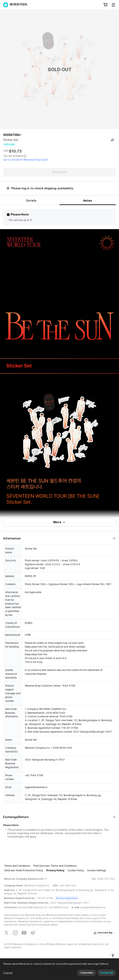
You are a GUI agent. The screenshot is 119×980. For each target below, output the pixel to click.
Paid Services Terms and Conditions (55, 866)
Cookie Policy (76, 870)
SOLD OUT (60, 172)
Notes (88, 201)
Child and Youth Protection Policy (24, 870)
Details (31, 201)
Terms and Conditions (17, 866)
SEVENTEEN (11, 135)
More (59, 522)
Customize (87, 973)
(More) (104, 964)
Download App (103, 933)
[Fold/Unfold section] (59, 538)
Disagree (8, 973)
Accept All (107, 973)
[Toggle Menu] (113, 5)
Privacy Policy (55, 870)
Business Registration (67, 898)
